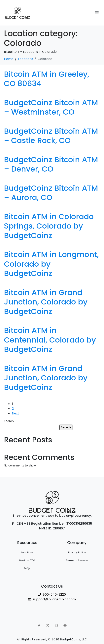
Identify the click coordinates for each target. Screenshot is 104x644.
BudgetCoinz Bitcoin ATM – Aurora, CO (51, 193)
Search (9, 421)
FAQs (27, 568)
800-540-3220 (54, 594)
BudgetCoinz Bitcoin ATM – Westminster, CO (51, 107)
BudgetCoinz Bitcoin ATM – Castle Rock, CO (51, 136)
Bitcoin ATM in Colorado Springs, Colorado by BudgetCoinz (49, 226)
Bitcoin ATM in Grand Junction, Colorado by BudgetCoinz (46, 302)
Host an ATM (27, 560)
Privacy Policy (77, 552)
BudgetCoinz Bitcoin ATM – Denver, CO (51, 164)
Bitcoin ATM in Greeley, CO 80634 (47, 79)
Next (16, 413)
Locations (27, 552)
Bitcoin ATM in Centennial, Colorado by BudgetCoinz (50, 340)
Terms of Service (77, 560)
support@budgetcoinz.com (54, 599)
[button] (97, 13)
